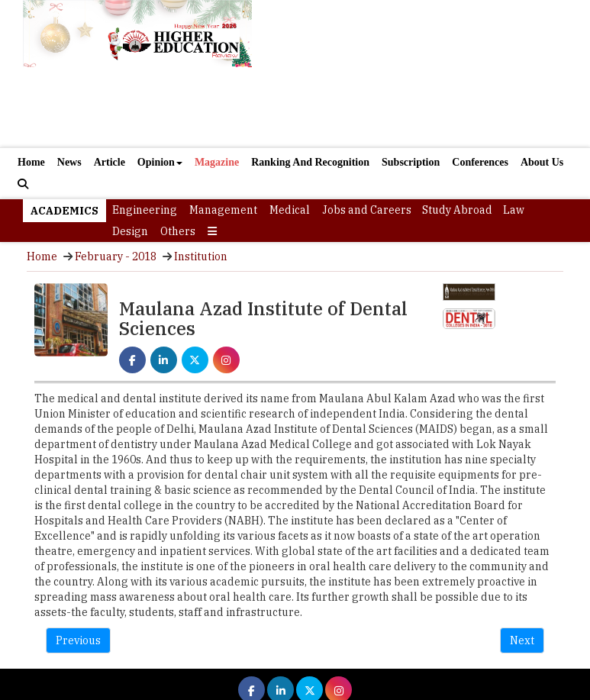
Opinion (160, 162)
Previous (78, 640)
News (69, 162)
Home (31, 162)
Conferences (480, 162)
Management (223, 210)
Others (178, 231)
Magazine (217, 162)
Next (522, 640)
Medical (290, 210)
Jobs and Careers (367, 210)
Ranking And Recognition (310, 162)
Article (110, 162)
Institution (201, 256)
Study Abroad (457, 210)
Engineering (145, 210)
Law (514, 210)
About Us (542, 162)
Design (130, 231)
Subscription (411, 162)
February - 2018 (116, 256)
